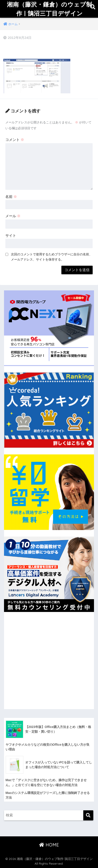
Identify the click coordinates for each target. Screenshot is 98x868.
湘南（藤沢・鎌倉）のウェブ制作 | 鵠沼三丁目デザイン (50, 9)
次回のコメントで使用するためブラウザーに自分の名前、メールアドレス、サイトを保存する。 (52, 257)
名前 (11, 197)
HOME (49, 845)
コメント (15, 140)
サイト (11, 236)
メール (13, 216)
